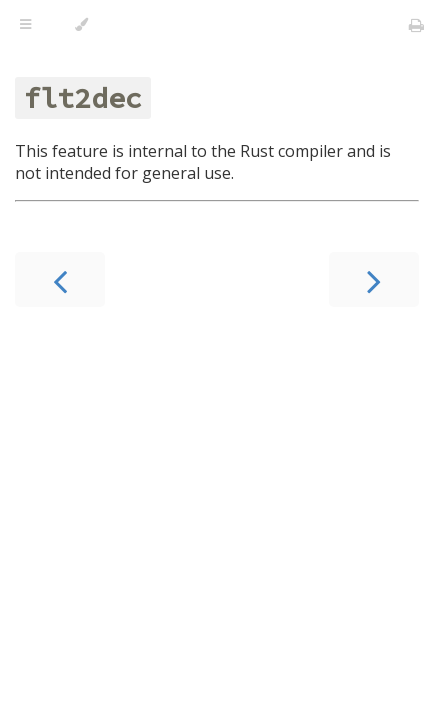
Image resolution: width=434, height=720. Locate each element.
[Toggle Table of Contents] (25, 25)
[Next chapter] (374, 279)
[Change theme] (81, 25)
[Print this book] (416, 25)
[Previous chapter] (60, 279)
